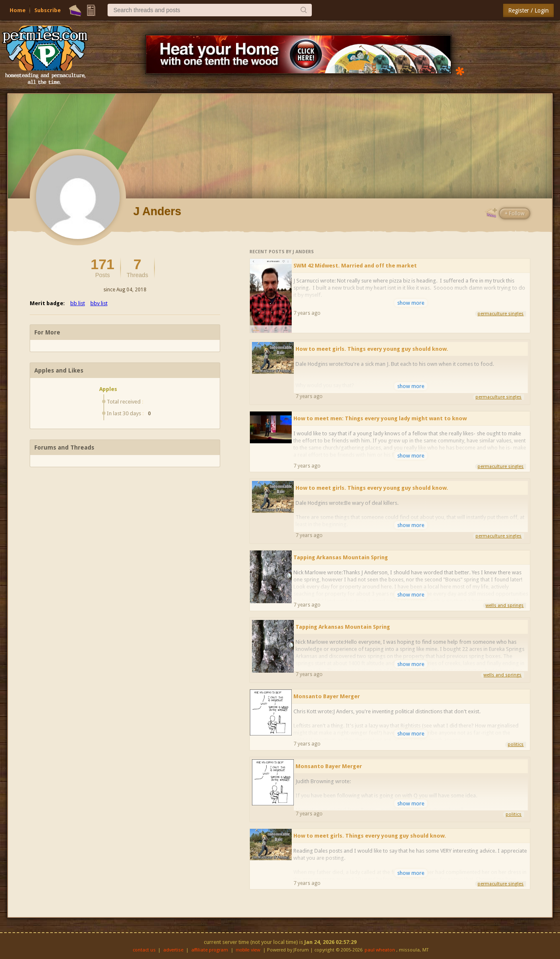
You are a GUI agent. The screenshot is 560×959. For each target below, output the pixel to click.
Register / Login (528, 10)
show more (411, 303)
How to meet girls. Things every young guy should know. (372, 349)
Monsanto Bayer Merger (327, 696)
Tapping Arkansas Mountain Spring (341, 557)
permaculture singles (501, 314)
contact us (144, 950)
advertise (173, 950)
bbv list (99, 303)
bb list (78, 303)
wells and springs (505, 605)
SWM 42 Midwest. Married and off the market (355, 266)
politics (516, 744)
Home (18, 10)
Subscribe (48, 10)
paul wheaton (380, 950)
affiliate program (210, 950)
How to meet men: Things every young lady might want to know (380, 418)
